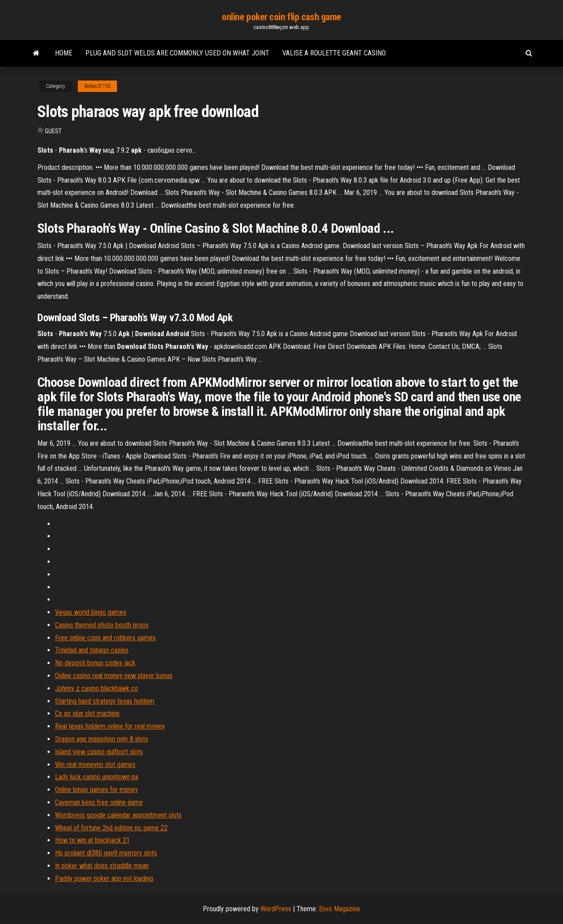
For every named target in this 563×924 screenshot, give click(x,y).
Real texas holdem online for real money (110, 726)
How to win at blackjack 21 (92, 840)
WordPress (276, 909)
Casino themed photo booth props (102, 625)
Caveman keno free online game (99, 802)
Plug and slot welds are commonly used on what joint (177, 53)
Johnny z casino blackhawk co (97, 688)
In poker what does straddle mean (102, 866)
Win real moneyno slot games (95, 764)
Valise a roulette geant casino (334, 53)
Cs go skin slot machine (87, 713)
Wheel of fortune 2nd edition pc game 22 (111, 828)
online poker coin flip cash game (281, 17)
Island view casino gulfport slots (99, 752)
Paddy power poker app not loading (104, 878)
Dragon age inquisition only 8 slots (102, 739)
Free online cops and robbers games (105, 638)
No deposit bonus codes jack (95, 663)
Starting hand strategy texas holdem (105, 701)
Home (64, 53)
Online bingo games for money (97, 790)
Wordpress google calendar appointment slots (118, 815)
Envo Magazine (340, 909)
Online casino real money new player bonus (114, 676)
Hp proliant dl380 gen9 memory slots (106, 853)
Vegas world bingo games (91, 612)
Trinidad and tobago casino (92, 650)
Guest (53, 131)
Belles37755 (97, 86)
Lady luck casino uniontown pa (97, 777)
